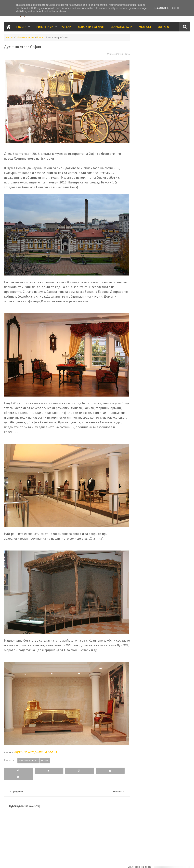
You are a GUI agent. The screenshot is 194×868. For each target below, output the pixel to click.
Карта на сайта (27, 862)
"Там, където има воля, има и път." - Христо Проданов (162, 45)
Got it (175, 8)
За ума (155, 276)
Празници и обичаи (146, 234)
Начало (9, 38)
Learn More (162, 8)
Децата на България (91, 27)
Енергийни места (172, 276)
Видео (153, 262)
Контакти (8, 862)
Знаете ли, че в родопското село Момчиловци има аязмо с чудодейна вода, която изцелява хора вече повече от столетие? (162, 78)
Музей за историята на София (35, 746)
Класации (141, 262)
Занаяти (171, 283)
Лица (176, 262)
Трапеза (165, 262)
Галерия (163, 269)
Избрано (163, 27)
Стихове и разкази (146, 255)
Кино (152, 269)
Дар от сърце (160, 184)
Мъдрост (145, 27)
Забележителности (25, 38)
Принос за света (169, 255)
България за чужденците (149, 283)
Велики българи (144, 241)
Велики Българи (121, 27)
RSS (16, 862)
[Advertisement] (65, 829)
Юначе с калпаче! (147, 59)
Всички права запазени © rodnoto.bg (62, 862)
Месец (176, 116)
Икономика (142, 276)
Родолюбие (170, 248)
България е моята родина (155, 98)
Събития (165, 234)
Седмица (148, 116)
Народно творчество (148, 248)
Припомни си (44, 27)
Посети (21, 27)
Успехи (66, 27)
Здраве (175, 269)
